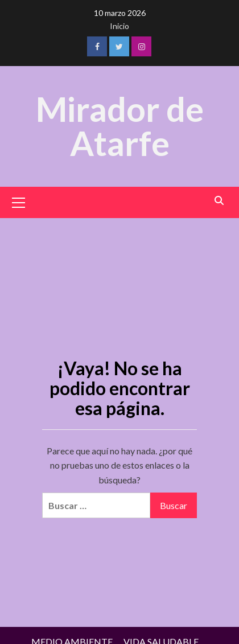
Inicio (119, 26)
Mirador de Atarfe (119, 126)
